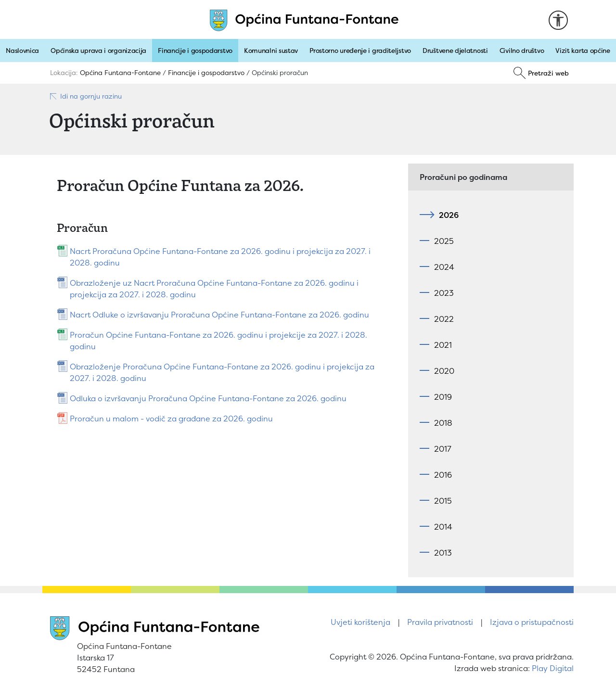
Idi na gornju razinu (85, 96)
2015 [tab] (443, 501)
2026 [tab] (446, 215)
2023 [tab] (444, 293)
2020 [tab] (444, 371)
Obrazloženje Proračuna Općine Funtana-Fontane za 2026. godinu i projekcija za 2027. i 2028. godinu (222, 372)
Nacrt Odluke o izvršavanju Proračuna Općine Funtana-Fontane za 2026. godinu (219, 315)
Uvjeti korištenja (360, 622)
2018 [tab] (443, 423)
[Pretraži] (541, 73)
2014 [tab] (443, 527)
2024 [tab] (444, 267)
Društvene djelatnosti (455, 51)
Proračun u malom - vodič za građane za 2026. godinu (171, 419)
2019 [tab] (443, 397)
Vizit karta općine (583, 51)
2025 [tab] (444, 241)
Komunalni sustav (271, 51)
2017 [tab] (443, 449)
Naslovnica (22, 51)
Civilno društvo (522, 51)
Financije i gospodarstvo (195, 51)
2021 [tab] (443, 345)
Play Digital (553, 668)
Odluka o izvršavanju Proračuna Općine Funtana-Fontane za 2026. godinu (208, 398)
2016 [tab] (443, 475)
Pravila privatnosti (440, 622)
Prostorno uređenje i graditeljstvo (360, 51)
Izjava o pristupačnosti (532, 622)
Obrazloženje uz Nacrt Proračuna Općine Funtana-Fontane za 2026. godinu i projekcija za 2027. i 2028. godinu (214, 289)
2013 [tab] (443, 553)
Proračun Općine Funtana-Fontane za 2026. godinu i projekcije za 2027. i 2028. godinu (218, 341)
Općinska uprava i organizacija (98, 51)
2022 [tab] (444, 319)
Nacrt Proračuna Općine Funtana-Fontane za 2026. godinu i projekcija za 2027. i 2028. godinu (220, 257)
